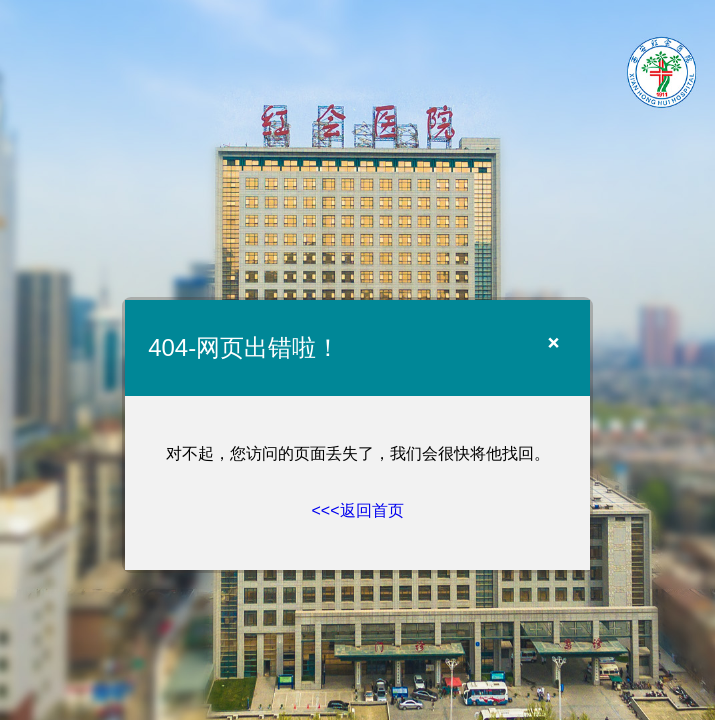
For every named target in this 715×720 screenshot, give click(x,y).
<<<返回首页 (357, 510)
